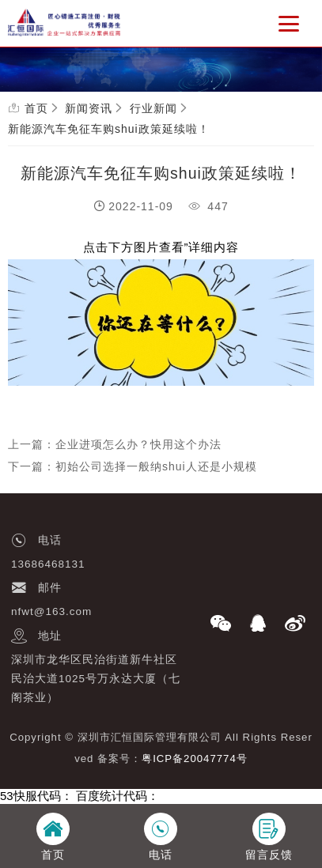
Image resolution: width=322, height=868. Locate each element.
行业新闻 (153, 108)
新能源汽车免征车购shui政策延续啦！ (109, 129)
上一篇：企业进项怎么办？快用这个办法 (115, 444)
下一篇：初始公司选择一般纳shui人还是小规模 (133, 466)
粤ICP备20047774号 (195, 759)
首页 (36, 108)
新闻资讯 (89, 108)
